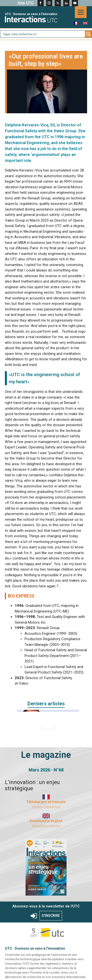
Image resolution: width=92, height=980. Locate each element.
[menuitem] (76, 23)
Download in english (46, 821)
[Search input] (43, 34)
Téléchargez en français (46, 802)
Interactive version (46, 826)
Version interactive (46, 807)
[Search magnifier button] (88, 34)
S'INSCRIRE (51, 916)
